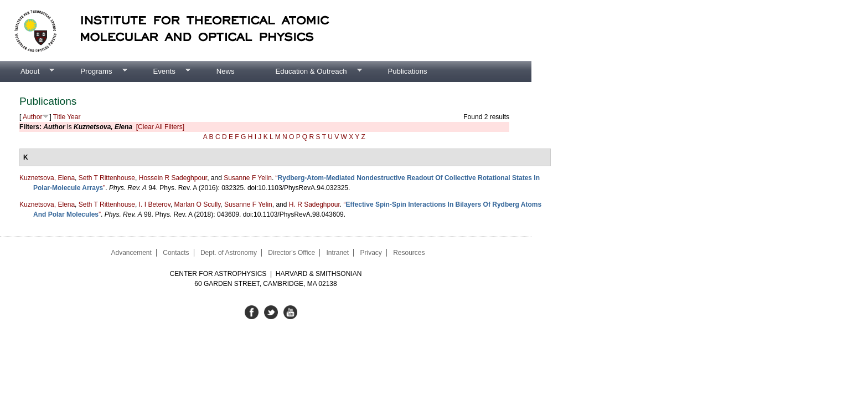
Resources (409, 253)
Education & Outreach (309, 71)
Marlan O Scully (198, 204)
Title (59, 117)
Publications (407, 71)
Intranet (337, 253)
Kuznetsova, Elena (47, 178)
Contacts (176, 253)
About (27, 71)
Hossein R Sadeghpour (173, 178)
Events (161, 71)
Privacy (371, 253)
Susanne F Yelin (248, 178)
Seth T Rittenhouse (107, 178)
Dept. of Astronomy (229, 253)
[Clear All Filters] (160, 127)
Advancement (131, 253)
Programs (93, 71)
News (226, 71)
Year (74, 117)
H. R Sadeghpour (314, 204)
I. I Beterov (155, 204)
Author (32, 117)
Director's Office (291, 253)
